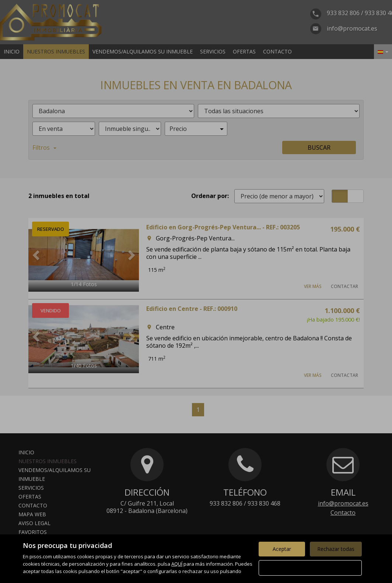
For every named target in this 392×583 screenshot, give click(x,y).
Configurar (310, 568)
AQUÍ (177, 564)
